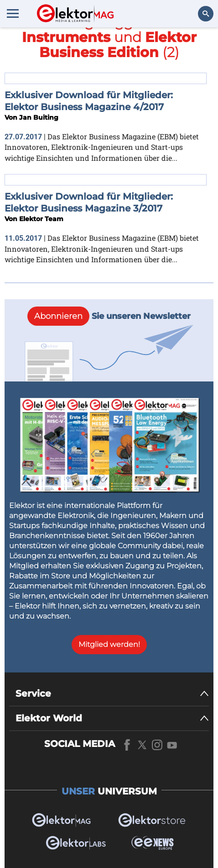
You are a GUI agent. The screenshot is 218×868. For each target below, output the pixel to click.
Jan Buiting (39, 117)
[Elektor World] (112, 718)
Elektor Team (41, 219)
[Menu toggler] (13, 13)
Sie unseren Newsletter (109, 316)
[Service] (112, 694)
